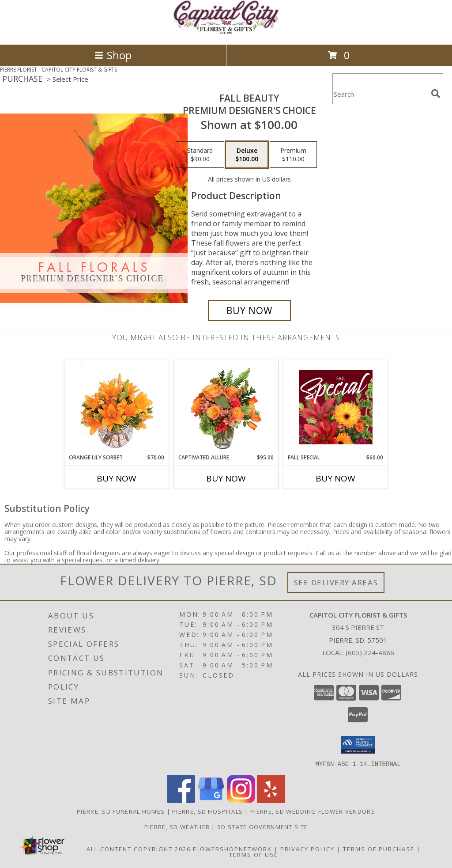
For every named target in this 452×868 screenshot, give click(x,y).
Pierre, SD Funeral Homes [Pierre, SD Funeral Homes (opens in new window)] (121, 811)
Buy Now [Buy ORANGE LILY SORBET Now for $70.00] (117, 478)
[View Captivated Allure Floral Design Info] (226, 407)
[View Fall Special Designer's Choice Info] (336, 407)
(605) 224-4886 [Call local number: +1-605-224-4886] (370, 652)
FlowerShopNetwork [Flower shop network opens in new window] (232, 849)
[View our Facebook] (181, 800)
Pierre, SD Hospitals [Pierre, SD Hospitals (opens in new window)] (207, 811)
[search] (436, 94)
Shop (113, 55)
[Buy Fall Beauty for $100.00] (249, 311)
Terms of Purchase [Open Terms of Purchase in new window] (379, 849)
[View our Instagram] (241, 800)
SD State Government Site (262, 826)
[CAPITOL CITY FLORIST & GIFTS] (226, 32)
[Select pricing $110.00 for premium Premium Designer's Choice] (293, 155)
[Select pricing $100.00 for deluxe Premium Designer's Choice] (247, 155)
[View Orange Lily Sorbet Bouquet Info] (117, 407)
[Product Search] (380, 94)
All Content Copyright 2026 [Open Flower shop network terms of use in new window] (139, 849)
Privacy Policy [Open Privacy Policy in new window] (307, 849)
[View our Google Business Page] (211, 800)
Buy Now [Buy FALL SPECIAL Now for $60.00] (335, 478)
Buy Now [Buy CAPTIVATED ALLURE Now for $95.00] (226, 478)
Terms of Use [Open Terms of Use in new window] (254, 854)
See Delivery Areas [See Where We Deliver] (336, 582)
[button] (358, 745)
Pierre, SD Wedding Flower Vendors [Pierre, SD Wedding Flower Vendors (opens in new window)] (313, 811)
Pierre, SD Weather (177, 826)
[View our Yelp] (271, 800)
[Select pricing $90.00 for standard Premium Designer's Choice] (200, 155)
